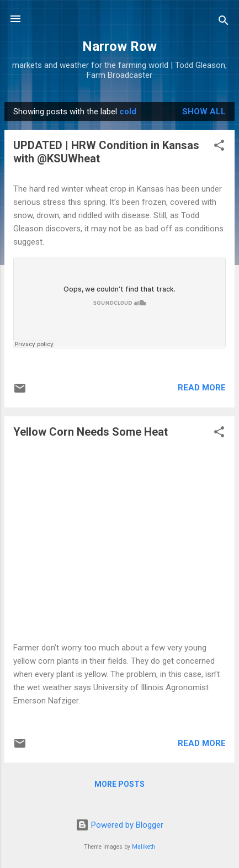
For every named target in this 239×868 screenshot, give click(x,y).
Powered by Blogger (119, 825)
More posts (119, 784)
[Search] (224, 22)
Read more (202, 388)
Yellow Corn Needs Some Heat (91, 432)
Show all (204, 112)
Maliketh (144, 847)
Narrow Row (119, 46)
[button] (219, 147)
